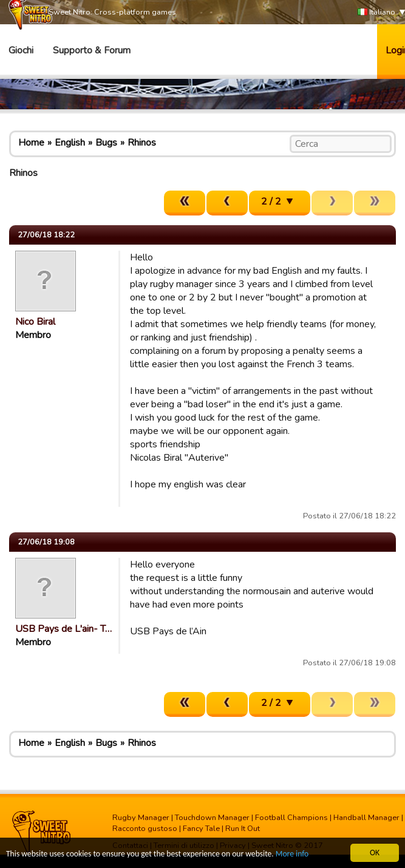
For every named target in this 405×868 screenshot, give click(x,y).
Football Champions (291, 818)
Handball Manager (366, 818)
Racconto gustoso (145, 829)
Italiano (376, 12)
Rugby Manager (141, 818)
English (70, 143)
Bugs (106, 143)
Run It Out (243, 829)
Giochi (21, 50)
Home (31, 143)
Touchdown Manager (212, 818)
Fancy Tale (201, 829)
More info (292, 856)
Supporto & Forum (92, 50)
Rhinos (142, 143)
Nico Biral (35, 322)
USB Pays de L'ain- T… (63, 629)
